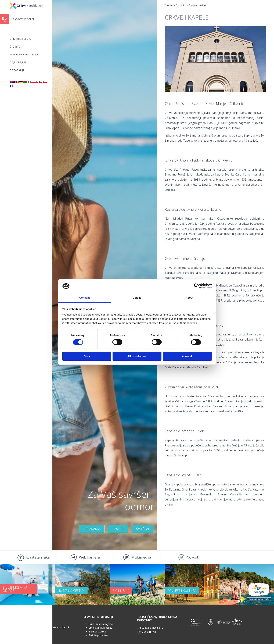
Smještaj (143, 529)
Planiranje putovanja (24, 54)
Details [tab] (137, 298)
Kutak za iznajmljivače (101, 624)
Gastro (118, 529)
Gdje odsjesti (18, 62)
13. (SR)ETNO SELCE (23, 19)
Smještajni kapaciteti (101, 628)
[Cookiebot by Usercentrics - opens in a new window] (197, 286)
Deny (87, 356)
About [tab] (189, 298)
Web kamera (89, 557)
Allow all (187, 356)
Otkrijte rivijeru (20, 39)
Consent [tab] (85, 298)
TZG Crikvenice (97, 632)
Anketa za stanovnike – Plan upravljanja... (56, 627)
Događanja (17, 70)
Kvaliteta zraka (38, 557)
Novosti (193, 557)
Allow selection (137, 356)
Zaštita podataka (99, 635)
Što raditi (16, 47)
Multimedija (141, 557)
